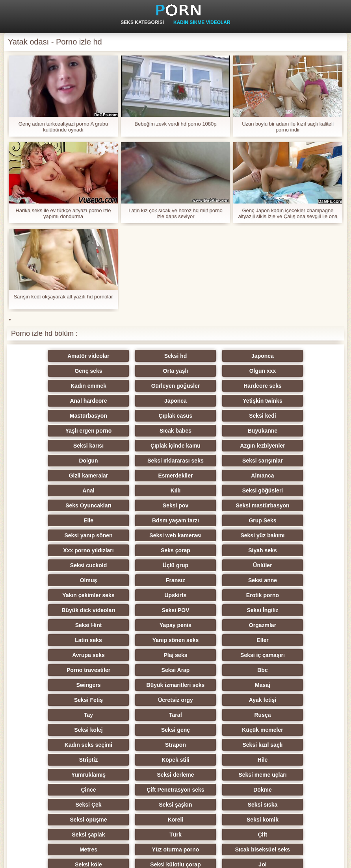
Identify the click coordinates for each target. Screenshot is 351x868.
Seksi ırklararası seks (214, 431)
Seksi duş (137, 745)
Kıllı (60, 461)
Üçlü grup (291, 505)
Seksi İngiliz (137, 550)
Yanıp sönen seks (214, 565)
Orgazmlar (60, 565)
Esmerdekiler (137, 446)
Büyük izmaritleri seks (291, 595)
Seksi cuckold (214, 505)
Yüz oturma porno (60, 730)
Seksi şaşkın (291, 685)
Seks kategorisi (142, 22)
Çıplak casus (137, 401)
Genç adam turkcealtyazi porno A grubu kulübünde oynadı (63, 127)
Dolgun (137, 431)
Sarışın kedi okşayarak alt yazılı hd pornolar (63, 297)
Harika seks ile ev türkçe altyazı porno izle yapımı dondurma (63, 213)
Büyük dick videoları (291, 535)
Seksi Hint (214, 550)
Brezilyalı (291, 790)
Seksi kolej (291, 625)
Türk (137, 715)
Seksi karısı (214, 416)
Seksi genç (60, 640)
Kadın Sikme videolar (202, 22)
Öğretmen (291, 760)
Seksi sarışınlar (291, 431)
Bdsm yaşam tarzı (214, 476)
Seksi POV (60, 550)
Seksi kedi (214, 401)
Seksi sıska (60, 700)
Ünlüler (60, 520)
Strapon (291, 640)
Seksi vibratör (60, 790)
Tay (60, 625)
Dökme (137, 685)
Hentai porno (214, 775)
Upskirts (137, 535)
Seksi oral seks (137, 775)
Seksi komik (291, 700)
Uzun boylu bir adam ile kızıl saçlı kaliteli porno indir (288, 127)
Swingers (214, 595)
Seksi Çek (214, 685)
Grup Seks (291, 476)
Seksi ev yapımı (214, 745)
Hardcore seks (60, 386)
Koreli (214, 700)
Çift (214, 715)
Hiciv (60, 760)
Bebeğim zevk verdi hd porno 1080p (175, 124)
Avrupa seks (60, 580)
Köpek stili (214, 655)
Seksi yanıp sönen (60, 490)
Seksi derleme (137, 670)
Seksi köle (214, 730)
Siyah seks (137, 505)
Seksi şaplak (60, 715)
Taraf (137, 625)
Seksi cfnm (137, 760)
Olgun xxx (137, 371)
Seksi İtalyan (60, 775)
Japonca (214, 356)
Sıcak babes (60, 416)
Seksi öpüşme (137, 700)
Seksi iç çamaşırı (214, 580)
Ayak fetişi (292, 610)
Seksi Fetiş (137, 610)
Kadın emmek (214, 371)
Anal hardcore (137, 386)
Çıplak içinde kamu (291, 416)
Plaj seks (137, 580)
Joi (60, 745)
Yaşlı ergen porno (291, 401)
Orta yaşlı (60, 371)
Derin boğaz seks (291, 775)
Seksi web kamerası (137, 490)
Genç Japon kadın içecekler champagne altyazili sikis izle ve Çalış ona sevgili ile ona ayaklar (288, 213)
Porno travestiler (291, 580)
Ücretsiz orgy (214, 610)
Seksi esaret (214, 760)
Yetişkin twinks (291, 386)
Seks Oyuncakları (214, 461)
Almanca (214, 446)
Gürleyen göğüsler (291, 371)
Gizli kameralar (60, 446)
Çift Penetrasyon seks (60, 685)
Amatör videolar (60, 356)
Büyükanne (137, 416)
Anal (291, 446)
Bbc (137, 595)
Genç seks (291, 356)
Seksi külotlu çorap (291, 730)
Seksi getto (214, 790)
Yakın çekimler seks (59, 535)
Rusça (214, 625)
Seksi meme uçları (214, 670)
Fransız (214, 520)
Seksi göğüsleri (137, 461)
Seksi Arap (60, 595)
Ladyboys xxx (137, 790)
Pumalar (291, 745)
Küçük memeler (137, 640)
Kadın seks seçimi (214, 640)
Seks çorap (60, 505)
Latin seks (137, 565)
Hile (291, 655)
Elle (137, 476)
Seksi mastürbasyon (60, 476)
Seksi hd (137, 356)
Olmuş (137, 520)
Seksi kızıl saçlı (60, 655)
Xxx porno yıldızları (291, 490)
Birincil (329, 857)
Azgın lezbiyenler (59, 431)
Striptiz (137, 655)
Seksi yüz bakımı (214, 490)
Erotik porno (214, 535)
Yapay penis (291, 550)
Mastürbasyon (60, 401)
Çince (291, 670)
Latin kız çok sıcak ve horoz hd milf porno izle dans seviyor (175, 213)
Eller (291, 565)
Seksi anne (291, 520)
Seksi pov (291, 461)
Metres (291, 715)
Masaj (60, 610)
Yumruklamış (60, 670)
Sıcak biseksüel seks (137, 730)
